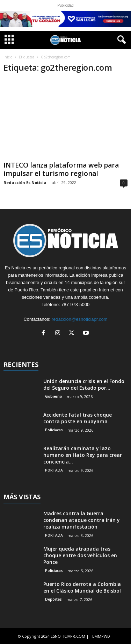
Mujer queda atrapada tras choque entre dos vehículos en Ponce (80, 555)
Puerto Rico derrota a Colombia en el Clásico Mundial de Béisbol (82, 587)
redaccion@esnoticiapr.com (80, 319)
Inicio (8, 57)
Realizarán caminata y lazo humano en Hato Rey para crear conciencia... (83, 455)
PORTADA (54, 470)
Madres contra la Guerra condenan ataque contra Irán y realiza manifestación (82, 520)
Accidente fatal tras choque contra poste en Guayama (78, 418)
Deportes (53, 599)
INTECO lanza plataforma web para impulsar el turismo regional (61, 169)
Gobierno (54, 396)
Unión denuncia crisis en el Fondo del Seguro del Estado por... (84, 384)
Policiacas (54, 430)
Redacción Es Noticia (25, 182)
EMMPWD (101, 636)
